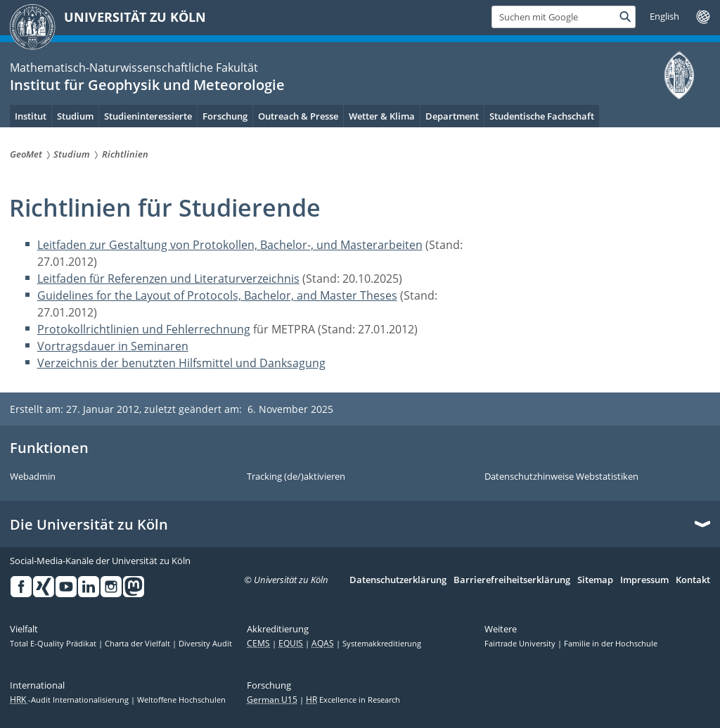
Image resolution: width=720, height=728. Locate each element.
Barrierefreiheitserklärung (512, 580)
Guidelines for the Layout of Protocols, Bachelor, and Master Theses (217, 295)
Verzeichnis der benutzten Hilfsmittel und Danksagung (181, 363)
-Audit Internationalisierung (70, 700)
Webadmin (33, 477)
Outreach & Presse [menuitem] (298, 116)
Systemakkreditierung (382, 644)
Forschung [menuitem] (225, 116)
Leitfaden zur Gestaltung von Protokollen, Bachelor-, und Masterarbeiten (230, 245)
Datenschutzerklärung (398, 580)
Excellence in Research (353, 700)
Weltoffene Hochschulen (181, 700)
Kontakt (693, 580)
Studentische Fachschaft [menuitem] (542, 116)
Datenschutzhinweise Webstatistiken (561, 477)
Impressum (644, 580)
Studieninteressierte (148, 116)
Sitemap (595, 580)
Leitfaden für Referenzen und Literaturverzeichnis (168, 279)
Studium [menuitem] (75, 116)
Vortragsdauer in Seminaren (113, 346)
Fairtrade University (521, 644)
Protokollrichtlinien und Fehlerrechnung (144, 329)
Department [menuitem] (452, 116)
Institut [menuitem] (31, 116)
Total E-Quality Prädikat (54, 644)
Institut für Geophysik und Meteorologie (147, 85)
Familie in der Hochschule (611, 644)
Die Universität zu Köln (89, 525)
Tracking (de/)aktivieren (296, 477)
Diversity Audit (205, 644)
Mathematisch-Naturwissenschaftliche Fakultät (134, 68)
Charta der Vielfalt (139, 644)
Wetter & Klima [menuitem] (382, 116)
